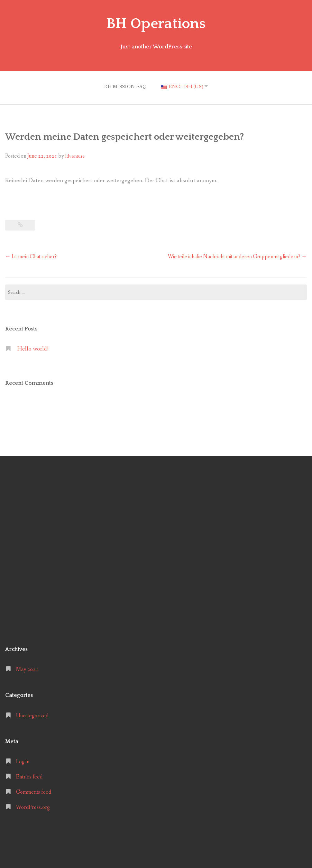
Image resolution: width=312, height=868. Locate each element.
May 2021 (27, 668)
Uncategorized (32, 714)
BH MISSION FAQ (124, 86)
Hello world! (33, 348)
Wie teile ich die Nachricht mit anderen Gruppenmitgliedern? (237, 255)
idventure (75, 155)
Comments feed (34, 791)
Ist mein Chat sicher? (31, 255)
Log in (23, 760)
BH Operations (156, 24)
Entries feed (29, 776)
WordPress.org (33, 806)
